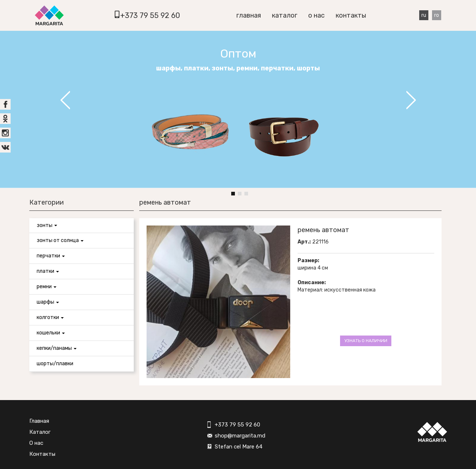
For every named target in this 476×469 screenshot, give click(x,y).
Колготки (50, 317)
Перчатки (51, 256)
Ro (437, 15)
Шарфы (48, 302)
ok (5, 119)
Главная (249, 15)
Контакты (351, 15)
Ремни (47, 287)
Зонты (47, 225)
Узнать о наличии (366, 341)
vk (5, 147)
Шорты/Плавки (55, 364)
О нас (316, 15)
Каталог (285, 15)
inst (5, 133)
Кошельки (51, 333)
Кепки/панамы (57, 348)
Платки (48, 271)
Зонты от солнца (60, 240)
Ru (424, 15)
